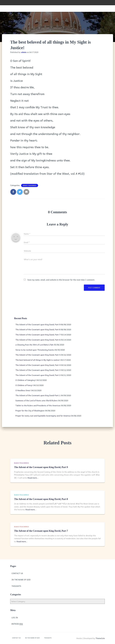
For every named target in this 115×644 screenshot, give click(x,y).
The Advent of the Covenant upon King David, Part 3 (38, 370)
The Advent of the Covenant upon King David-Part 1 (38, 395)
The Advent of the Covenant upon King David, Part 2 (38, 375)
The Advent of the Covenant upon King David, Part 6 (38, 340)
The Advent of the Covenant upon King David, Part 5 (38, 355)
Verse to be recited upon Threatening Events (35, 350)
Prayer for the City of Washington (30, 411)
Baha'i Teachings (30, 185)
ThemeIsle (100, 638)
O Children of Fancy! (24, 385)
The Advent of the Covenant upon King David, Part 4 (38, 365)
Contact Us (17, 573)
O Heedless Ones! (23, 390)
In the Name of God (21, 580)
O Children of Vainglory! (26, 380)
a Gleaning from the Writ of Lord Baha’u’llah (34, 345)
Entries (17, 624)
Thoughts (16, 586)
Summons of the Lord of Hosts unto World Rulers (36, 400)
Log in (15, 617)
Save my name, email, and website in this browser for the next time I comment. (61, 280)
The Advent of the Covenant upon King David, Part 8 (38, 329)
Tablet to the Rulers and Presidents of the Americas (38, 405)
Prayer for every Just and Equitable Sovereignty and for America (43, 416)
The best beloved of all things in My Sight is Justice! (38, 360)
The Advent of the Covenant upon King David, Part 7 (38, 335)
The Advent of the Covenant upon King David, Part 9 (38, 324)
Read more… (33, 478)
